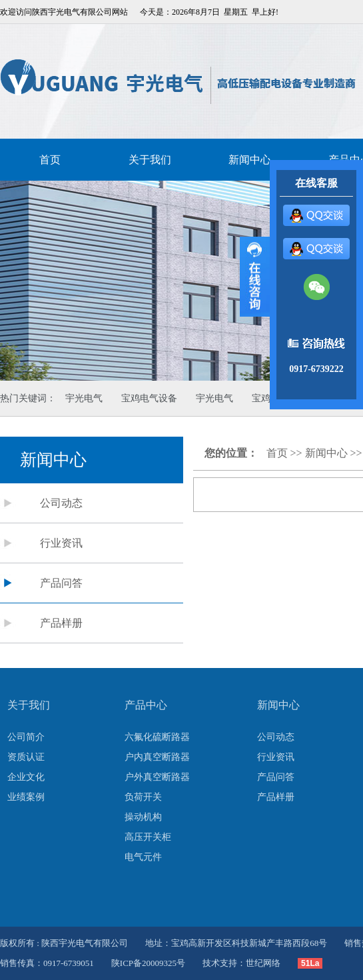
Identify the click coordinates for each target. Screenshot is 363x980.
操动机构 (143, 817)
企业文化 (26, 777)
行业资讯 (61, 543)
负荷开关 (143, 797)
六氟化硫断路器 (157, 737)
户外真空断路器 (157, 777)
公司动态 (61, 503)
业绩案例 (26, 797)
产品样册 (61, 623)
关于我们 (150, 160)
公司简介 (26, 737)
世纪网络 (263, 963)
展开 (255, 277)
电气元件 (143, 857)
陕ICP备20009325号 (148, 963)
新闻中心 (326, 453)
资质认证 (26, 757)
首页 (50, 160)
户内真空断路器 (157, 757)
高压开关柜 (148, 837)
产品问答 (61, 583)
